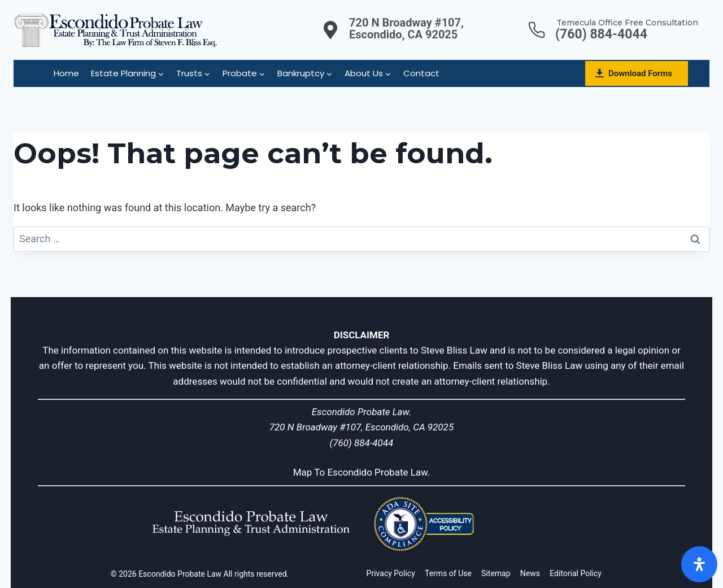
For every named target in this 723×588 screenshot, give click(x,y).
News (530, 573)
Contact (421, 73)
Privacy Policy (391, 573)
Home (66, 73)
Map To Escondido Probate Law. (362, 472)
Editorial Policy (576, 573)
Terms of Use (448, 573)
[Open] (699, 564)
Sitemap (496, 573)
